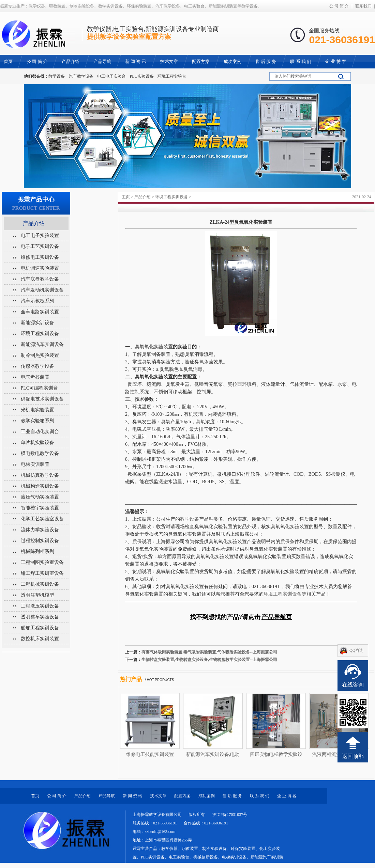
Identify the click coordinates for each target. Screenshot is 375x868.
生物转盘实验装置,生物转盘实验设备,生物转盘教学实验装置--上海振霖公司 (209, 660)
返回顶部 (353, 756)
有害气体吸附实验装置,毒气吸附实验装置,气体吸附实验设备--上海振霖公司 (209, 652)
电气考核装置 (35, 377)
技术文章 (158, 796)
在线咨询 (353, 685)
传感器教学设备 (37, 366)
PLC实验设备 (142, 76)
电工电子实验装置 (40, 235)
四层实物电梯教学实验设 (276, 754)
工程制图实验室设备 (42, 562)
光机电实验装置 (37, 410)
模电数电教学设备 (40, 453)
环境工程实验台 (172, 76)
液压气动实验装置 (40, 497)
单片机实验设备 (37, 443)
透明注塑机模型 (37, 595)
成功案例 (207, 796)
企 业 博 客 (287, 796)
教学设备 (57, 76)
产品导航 (107, 796)
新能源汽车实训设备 (42, 344)
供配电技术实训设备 (42, 399)
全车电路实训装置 (40, 312)
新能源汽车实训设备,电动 (213, 754)
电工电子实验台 (111, 76)
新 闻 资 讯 (132, 796)
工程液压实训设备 (40, 606)
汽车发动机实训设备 (42, 290)
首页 (35, 796)
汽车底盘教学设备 (40, 279)
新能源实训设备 (37, 323)
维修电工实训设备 (40, 257)
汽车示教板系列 (37, 301)
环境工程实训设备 (171, 197)
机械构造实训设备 (40, 486)
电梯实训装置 (35, 464)
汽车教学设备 (81, 76)
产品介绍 (142, 197)
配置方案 (182, 796)
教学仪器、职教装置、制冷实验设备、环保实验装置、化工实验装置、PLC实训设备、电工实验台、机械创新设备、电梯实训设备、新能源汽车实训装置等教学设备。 (208, 857)
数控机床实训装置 (40, 639)
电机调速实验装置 (40, 268)
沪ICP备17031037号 (230, 815)
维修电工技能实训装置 (150, 754)
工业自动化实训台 (40, 432)
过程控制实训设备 (40, 541)
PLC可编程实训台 (40, 388)
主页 (126, 197)
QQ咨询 (356, 650)
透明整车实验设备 (40, 617)
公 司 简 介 (339, 6)
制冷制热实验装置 (40, 355)
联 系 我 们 (260, 796)
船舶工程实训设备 (40, 628)
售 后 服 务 (232, 796)
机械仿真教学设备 (40, 475)
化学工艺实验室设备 (42, 519)
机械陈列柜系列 (37, 551)
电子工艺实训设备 (40, 246)
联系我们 (363, 6)
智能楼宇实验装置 (40, 508)
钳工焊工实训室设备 (42, 573)
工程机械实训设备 (40, 584)
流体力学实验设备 (40, 530)
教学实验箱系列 (37, 421)
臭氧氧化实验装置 (154, 347)
